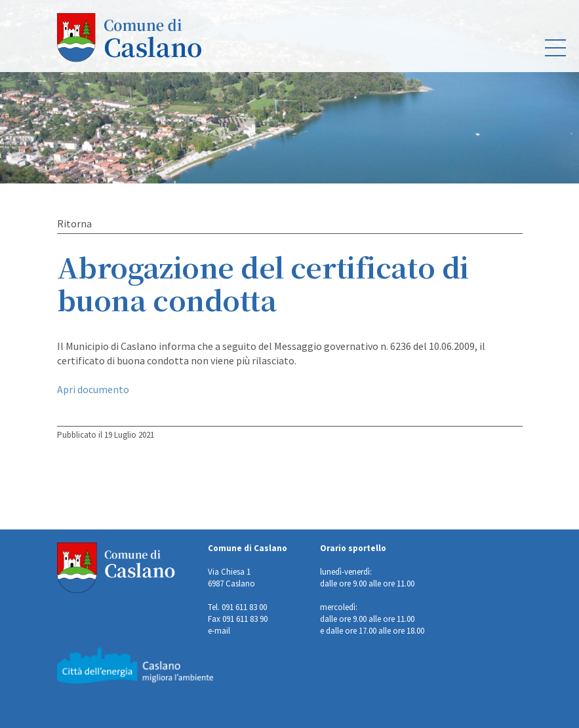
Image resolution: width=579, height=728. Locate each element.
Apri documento (93, 389)
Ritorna (74, 223)
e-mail (219, 631)
